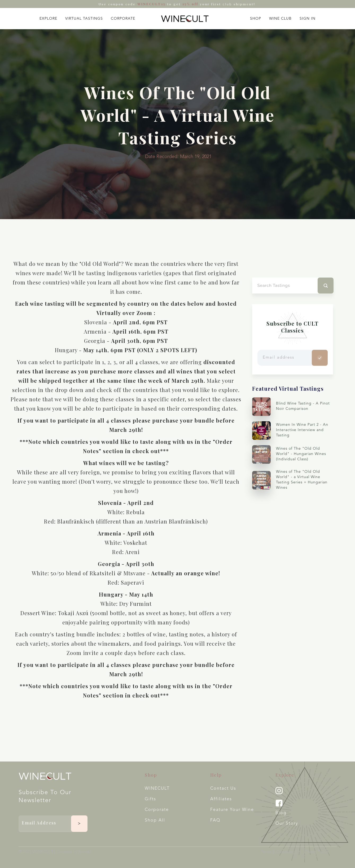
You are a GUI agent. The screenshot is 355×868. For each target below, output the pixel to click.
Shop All (155, 820)
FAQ (215, 820)
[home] (185, 19)
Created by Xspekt (74, 852)
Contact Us (223, 789)
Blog (281, 813)
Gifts (150, 799)
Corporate (157, 810)
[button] (48, 17)
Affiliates (221, 799)
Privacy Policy (316, 852)
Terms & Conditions (278, 852)
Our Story (287, 824)
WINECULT (157, 789)
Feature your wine (232, 810)
